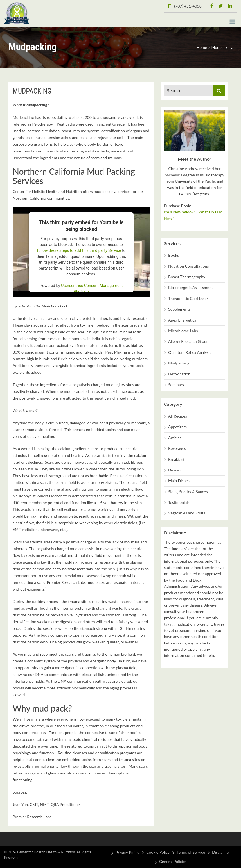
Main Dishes (179, 481)
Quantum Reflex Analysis (190, 352)
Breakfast (176, 459)
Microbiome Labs (183, 331)
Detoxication (179, 374)
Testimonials (179, 502)
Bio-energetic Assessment (191, 287)
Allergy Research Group (188, 341)
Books (174, 255)
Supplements (179, 309)
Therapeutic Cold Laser (188, 298)
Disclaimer (221, 852)
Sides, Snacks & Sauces (188, 492)
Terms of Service (191, 852)
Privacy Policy (127, 852)
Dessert (175, 470)
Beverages (177, 448)
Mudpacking (179, 363)
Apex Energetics (182, 320)
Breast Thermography (187, 277)
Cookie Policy (158, 852)
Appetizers (177, 427)
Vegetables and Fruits (187, 513)
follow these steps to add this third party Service (79, 250)
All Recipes (178, 416)
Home (202, 47)
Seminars (176, 385)
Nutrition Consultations (188, 266)
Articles (175, 438)
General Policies (173, 861)
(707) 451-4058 (188, 6)
